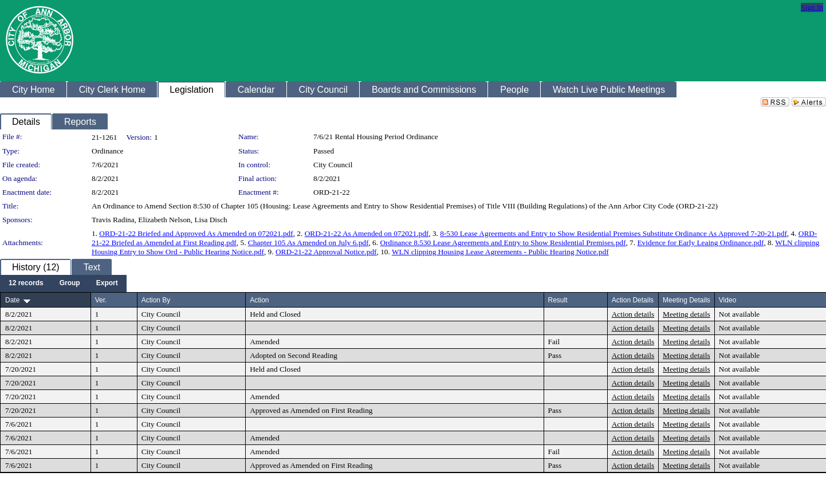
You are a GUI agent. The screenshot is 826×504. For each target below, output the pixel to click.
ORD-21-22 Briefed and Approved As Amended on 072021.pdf (196, 233)
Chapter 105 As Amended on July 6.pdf (308, 243)
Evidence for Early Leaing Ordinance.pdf (700, 243)
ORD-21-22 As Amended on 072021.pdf (367, 233)
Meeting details (687, 314)
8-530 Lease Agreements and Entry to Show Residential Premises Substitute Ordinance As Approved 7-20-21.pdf (613, 233)
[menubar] (63, 283)
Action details (633, 314)
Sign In (812, 7)
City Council (333, 165)
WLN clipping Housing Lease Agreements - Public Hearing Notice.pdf (500, 252)
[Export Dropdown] (107, 283)
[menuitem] (26, 283)
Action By (156, 300)
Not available (739, 314)
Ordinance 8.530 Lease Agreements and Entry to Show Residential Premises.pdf (503, 243)
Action (259, 300)
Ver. (101, 300)
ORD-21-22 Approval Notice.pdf (326, 252)
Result (558, 300)
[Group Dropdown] (70, 283)
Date (12, 300)
